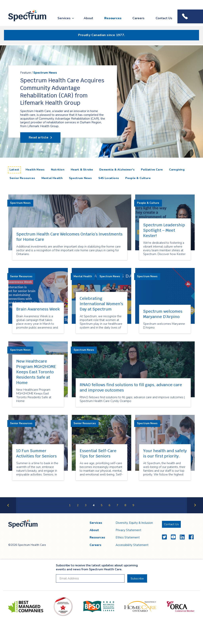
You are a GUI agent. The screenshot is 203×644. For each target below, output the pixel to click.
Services (64, 18)
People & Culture (138, 178)
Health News (35, 170)
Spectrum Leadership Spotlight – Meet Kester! (164, 230)
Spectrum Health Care (24, 21)
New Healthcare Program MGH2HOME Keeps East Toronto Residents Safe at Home (36, 372)
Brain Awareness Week (38, 309)
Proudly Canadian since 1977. (102, 35)
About (88, 18)
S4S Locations (109, 178)
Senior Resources (22, 178)
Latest (15, 170)
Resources (113, 18)
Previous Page (8, 513)
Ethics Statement (128, 537)
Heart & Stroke (82, 170)
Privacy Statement (128, 530)
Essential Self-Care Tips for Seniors (98, 453)
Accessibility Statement (132, 545)
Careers (138, 18)
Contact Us (164, 18)
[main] (101, 279)
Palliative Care (152, 170)
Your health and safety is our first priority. (165, 453)
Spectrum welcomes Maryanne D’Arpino (163, 314)
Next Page (195, 513)
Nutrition (58, 170)
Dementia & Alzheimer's (117, 170)
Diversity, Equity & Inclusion (134, 523)
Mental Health (52, 178)
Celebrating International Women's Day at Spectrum (101, 304)
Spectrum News (45, 73)
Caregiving (177, 170)
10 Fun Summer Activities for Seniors (36, 453)
